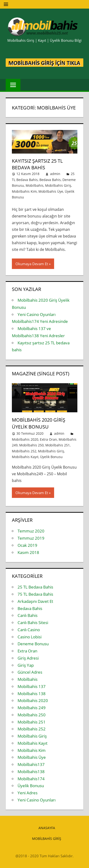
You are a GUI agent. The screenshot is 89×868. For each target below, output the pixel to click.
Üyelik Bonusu (51, 457)
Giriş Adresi (28, 658)
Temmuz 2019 (31, 538)
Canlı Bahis (28, 615)
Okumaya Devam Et (32, 264)
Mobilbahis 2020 (25, 439)
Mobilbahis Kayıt (25, 457)
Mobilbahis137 (31, 764)
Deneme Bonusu (33, 644)
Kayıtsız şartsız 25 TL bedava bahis (37, 164)
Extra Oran (48, 439)
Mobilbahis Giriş (58, 185)
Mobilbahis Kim (24, 191)
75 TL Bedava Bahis (35, 594)
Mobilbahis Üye (51, 191)
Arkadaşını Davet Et (35, 601)
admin (55, 174)
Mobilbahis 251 (58, 445)
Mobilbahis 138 (32, 694)
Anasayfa (47, 828)
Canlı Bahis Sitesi (33, 623)
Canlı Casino (29, 630)
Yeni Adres (28, 793)
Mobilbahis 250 (31, 445)
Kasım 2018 (28, 552)
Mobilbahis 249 (32, 708)
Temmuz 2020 (31, 531)
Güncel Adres (30, 672)
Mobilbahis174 (31, 779)
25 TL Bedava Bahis (35, 587)
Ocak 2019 (27, 545)
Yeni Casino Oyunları (37, 800)
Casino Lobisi (30, 637)
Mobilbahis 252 (24, 451)
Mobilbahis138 (31, 772)
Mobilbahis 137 (32, 686)
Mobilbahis (35, 185)
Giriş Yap (26, 665)
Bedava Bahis (50, 180)
